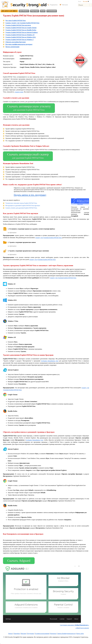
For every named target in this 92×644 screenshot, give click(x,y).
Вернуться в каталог (82, 628)
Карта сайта (80, 634)
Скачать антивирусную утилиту (29, 108)
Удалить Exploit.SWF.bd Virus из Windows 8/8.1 (21, 37)
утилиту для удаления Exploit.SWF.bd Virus (48, 238)
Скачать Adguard (19, 561)
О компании (52, 11)
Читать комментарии (12, 47)
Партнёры (17, 634)
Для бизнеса (24, 11)
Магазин (23, 634)
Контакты (53, 634)
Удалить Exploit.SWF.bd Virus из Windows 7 (20, 40)
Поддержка (30, 634)
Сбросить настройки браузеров (16, 42)
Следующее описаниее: (75, 625)
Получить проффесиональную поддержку (19, 44)
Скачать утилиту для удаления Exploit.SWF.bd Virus (22, 23)
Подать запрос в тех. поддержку (30, 195)
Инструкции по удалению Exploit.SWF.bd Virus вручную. (23, 206)
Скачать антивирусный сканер (28, 156)
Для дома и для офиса (9, 11)
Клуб (43, 11)
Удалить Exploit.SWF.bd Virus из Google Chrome (21, 28)
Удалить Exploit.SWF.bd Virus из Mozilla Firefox (21, 30)
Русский (86, 1)
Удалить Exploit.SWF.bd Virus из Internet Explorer (22, 32)
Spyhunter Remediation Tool (50, 361)
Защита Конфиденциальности (66, 634)
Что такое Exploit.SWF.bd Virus (16, 21)
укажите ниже (19, 92)
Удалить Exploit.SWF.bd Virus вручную (18, 25)
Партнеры (35, 11)
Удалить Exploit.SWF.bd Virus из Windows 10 (20, 35)
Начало (10, 634)
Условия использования (42, 634)
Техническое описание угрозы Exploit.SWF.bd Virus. (21, 203)
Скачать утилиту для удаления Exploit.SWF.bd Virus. (21, 208)
